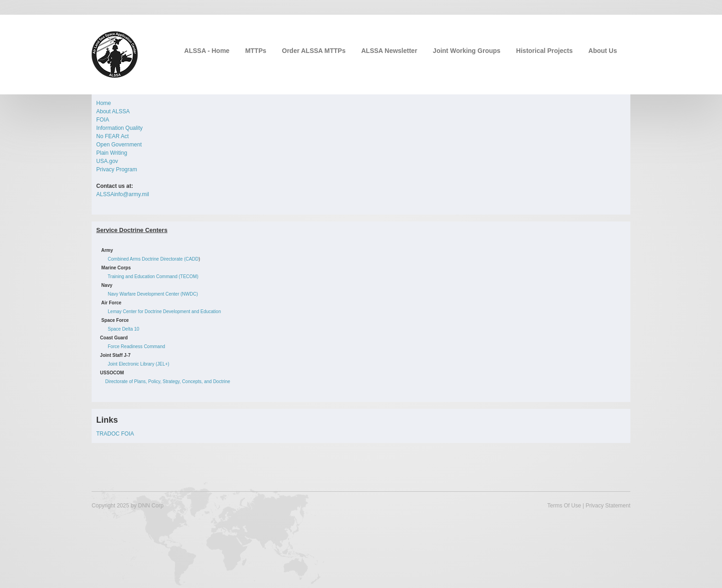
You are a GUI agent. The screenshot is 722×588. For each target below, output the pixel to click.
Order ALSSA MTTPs (314, 51)
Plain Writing (112, 153)
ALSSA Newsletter (389, 51)
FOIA (103, 120)
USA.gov (107, 161)
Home (104, 103)
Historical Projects (544, 51)
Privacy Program (117, 169)
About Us (603, 51)
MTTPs (256, 51)
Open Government (119, 145)
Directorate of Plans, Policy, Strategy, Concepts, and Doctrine (167, 381)
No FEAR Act (113, 136)
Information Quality (119, 128)
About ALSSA (113, 111)
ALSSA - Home (207, 51)
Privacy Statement (608, 506)
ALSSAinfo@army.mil (123, 194)
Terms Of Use (564, 506)
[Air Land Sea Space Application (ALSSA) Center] (115, 54)
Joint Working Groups (467, 51)
